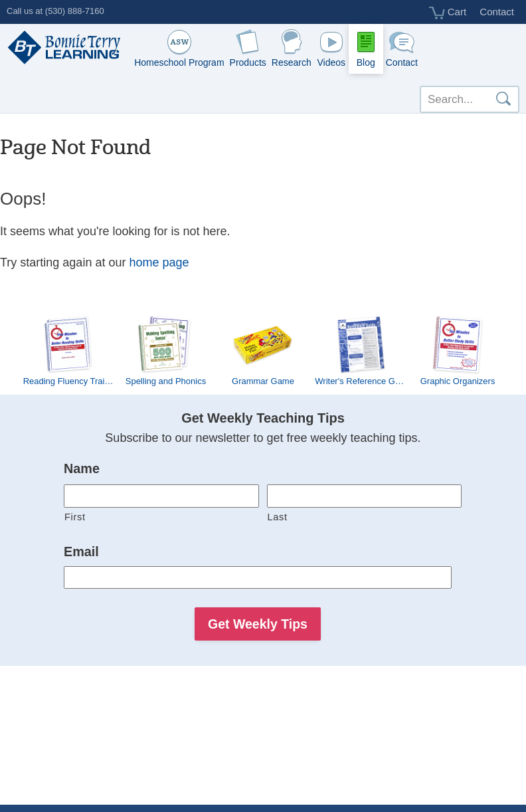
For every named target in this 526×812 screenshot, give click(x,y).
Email (81, 552)
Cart (448, 13)
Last (278, 517)
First (75, 517)
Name (82, 468)
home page (159, 262)
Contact (497, 12)
